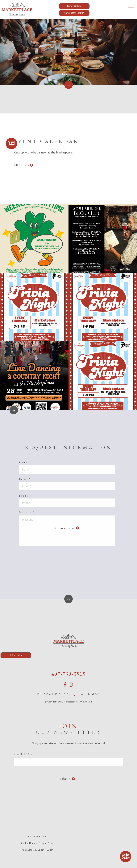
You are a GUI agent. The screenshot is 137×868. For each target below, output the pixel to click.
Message (27, 512)
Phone (25, 496)
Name (25, 462)
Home (65, 74)
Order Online (126, 856)
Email (25, 479)
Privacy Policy (53, 693)
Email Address (26, 754)
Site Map (91, 693)
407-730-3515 (68, 673)
